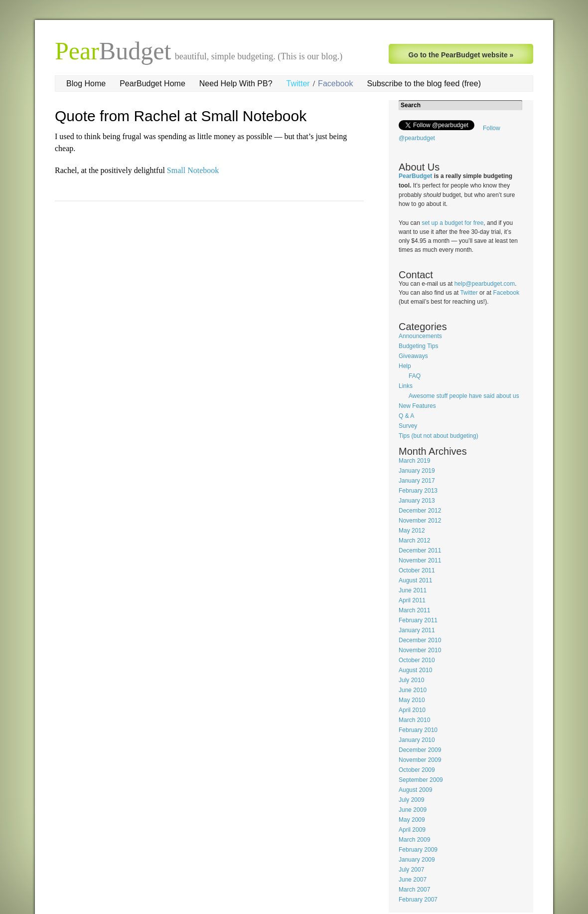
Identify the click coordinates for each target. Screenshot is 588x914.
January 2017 (417, 481)
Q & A (406, 416)
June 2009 (413, 810)
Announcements (420, 336)
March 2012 (414, 541)
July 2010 (411, 680)
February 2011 (418, 620)
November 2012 (420, 521)
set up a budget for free (452, 223)
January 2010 (417, 740)
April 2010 (412, 710)
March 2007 (414, 890)
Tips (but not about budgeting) (439, 436)
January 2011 (417, 630)
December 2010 (420, 640)
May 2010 (412, 700)
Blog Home (86, 84)
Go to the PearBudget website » (461, 55)
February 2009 (418, 850)
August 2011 (415, 580)
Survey (408, 426)
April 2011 (412, 600)
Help (405, 366)
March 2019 (414, 461)
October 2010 (417, 660)
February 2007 (418, 900)
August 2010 (415, 670)
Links (406, 386)
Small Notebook (193, 170)
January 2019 (417, 471)
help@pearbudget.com (485, 284)
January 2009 (417, 860)
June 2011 (413, 590)
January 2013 (417, 501)
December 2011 (420, 550)
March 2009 (414, 840)
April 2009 (412, 830)
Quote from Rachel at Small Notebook (181, 116)
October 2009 (417, 770)
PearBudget (415, 176)
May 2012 (412, 531)
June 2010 (413, 690)
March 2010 (414, 720)
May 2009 (412, 820)
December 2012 (420, 511)
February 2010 (418, 730)
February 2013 (418, 491)
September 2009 (421, 780)
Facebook (335, 84)
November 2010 (420, 650)
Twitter (298, 84)
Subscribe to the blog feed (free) (424, 84)
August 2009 (415, 790)
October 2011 (417, 570)
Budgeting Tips (418, 346)
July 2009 (411, 800)
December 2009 (420, 750)
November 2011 (420, 560)
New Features (417, 406)
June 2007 (413, 880)
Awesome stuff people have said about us (464, 396)
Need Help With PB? (236, 84)
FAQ (415, 376)
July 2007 (411, 870)
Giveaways (413, 356)
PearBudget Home (152, 84)
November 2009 (420, 760)
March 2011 (414, 610)
